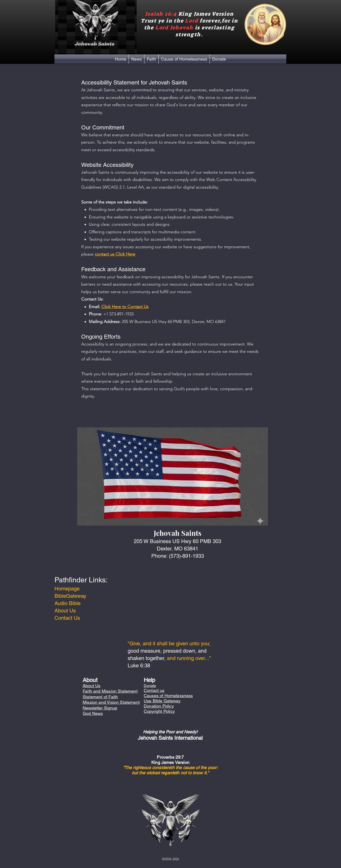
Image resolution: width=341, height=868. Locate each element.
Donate (150, 686)
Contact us (154, 690)
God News (93, 713)
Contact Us (67, 618)
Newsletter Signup (100, 708)
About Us (65, 611)
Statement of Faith (100, 697)
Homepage (67, 589)
